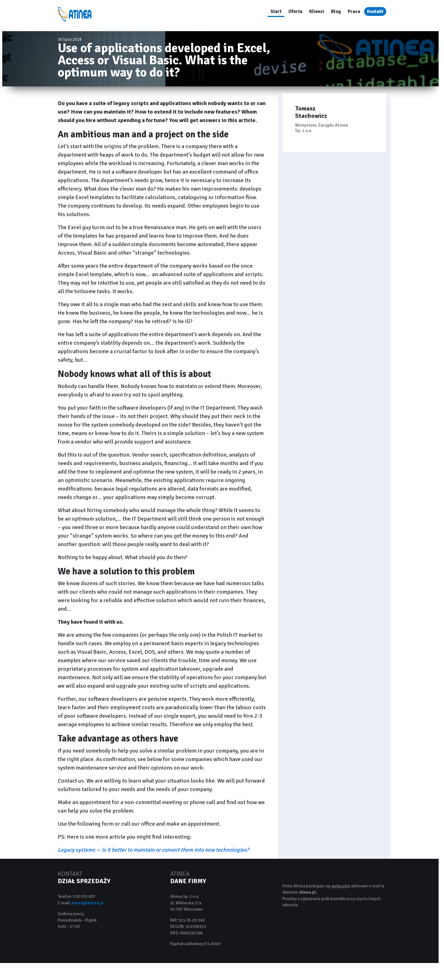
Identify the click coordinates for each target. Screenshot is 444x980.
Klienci (317, 11)
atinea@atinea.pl (87, 903)
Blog (336, 11)
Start (276, 11)
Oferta (295, 11)
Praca (354, 11)
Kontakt (375, 11)
